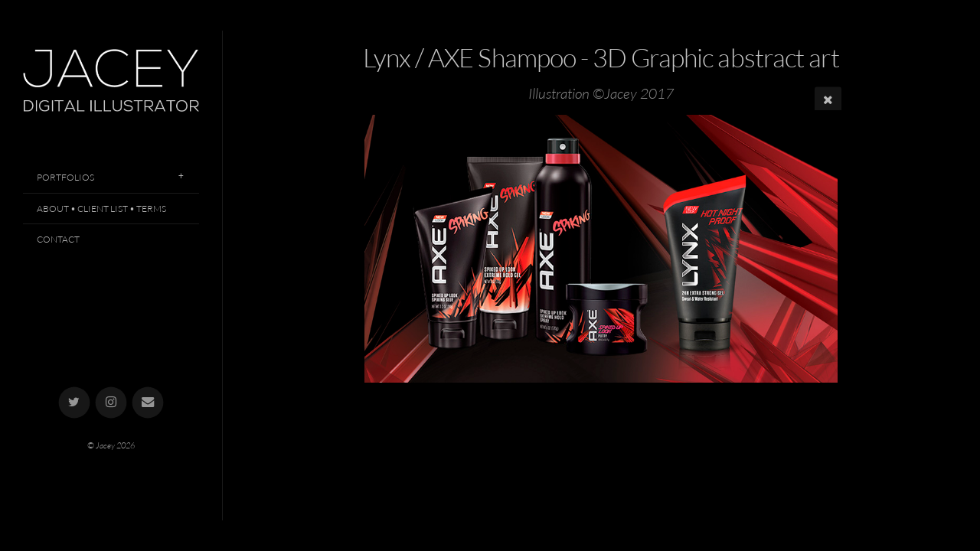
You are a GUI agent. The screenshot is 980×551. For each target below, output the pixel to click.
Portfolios (65, 177)
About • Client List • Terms (101, 209)
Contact (58, 239)
